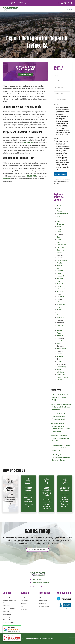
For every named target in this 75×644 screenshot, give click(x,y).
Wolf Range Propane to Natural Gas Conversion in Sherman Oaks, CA (62, 457)
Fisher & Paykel (63, 260)
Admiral (61, 206)
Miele (60, 312)
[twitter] (62, 3)
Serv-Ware (62, 341)
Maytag (61, 310)
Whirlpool (62, 380)
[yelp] (72, 3)
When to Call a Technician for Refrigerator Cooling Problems (63, 397)
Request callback (62, 174)
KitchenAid (62, 289)
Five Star (61, 263)
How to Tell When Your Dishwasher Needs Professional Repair (61, 416)
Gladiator (61, 271)
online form (5, 179)
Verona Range (63, 367)
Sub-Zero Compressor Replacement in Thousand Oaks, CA (62, 438)
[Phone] (63, 93)
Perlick (61, 330)
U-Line (60, 362)
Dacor (60, 237)
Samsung (61, 336)
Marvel (61, 307)
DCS (60, 242)
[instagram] (65, 3)
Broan (60, 229)
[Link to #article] (37, 53)
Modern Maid (63, 315)
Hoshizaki (62, 276)
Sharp (60, 343)
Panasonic (62, 325)
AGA (60, 208)
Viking (60, 369)
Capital (61, 232)
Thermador (62, 356)
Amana (61, 211)
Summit (61, 354)
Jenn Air (61, 284)
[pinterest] (68, 3)
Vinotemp (62, 372)
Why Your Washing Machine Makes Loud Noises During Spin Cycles (63, 407)
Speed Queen (63, 349)
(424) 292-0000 (30, 176)
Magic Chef (62, 304)
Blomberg (62, 224)
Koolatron (62, 291)
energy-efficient (26, 142)
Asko (60, 216)
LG (59, 302)
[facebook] (59, 3)
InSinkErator (63, 245)
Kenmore (61, 286)
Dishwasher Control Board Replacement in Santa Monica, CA (62, 448)
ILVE (60, 281)
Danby (60, 239)
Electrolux (62, 247)
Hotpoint (61, 278)
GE (59, 268)
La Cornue (62, 297)
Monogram (62, 317)
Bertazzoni (62, 219)
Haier (60, 273)
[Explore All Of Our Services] (37, 551)
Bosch (60, 226)
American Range (64, 214)
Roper (60, 333)
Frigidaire (61, 265)
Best (60, 221)
